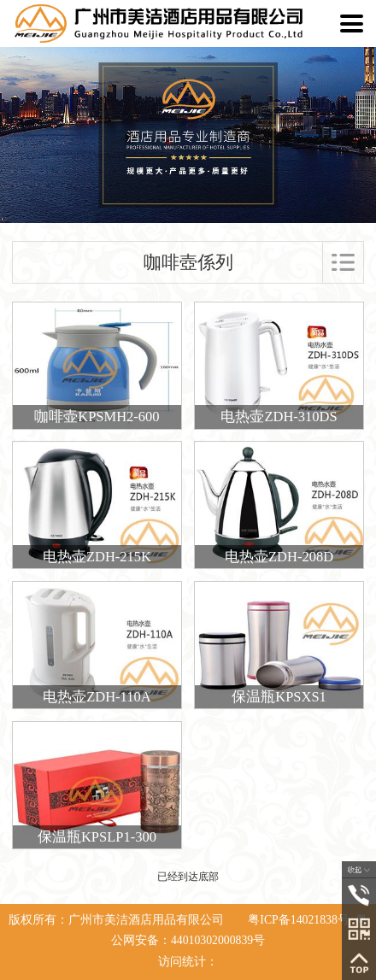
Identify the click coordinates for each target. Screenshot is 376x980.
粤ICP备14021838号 (298, 920)
